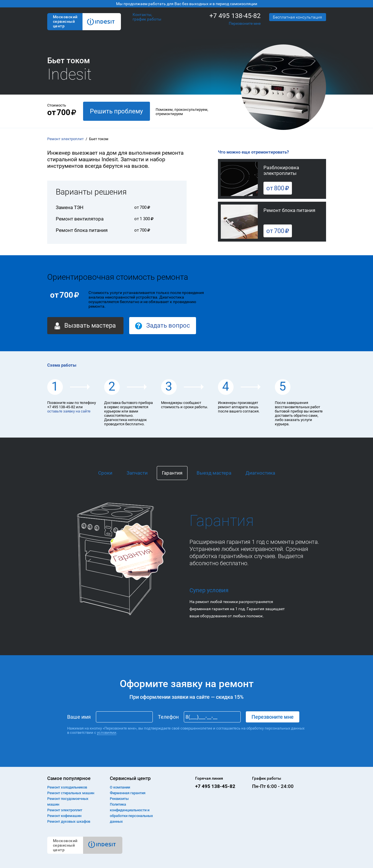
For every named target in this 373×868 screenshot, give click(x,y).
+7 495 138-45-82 (235, 16)
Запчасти (137, 473)
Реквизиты (119, 799)
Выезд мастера (214, 473)
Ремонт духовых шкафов (69, 821)
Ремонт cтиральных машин (71, 793)
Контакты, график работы (147, 17)
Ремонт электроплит (65, 139)
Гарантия (172, 473)
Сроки (105, 473)
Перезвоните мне (245, 23)
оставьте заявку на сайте (69, 411)
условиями (107, 733)
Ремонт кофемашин (64, 816)
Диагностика (260, 473)
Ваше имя (79, 717)
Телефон (168, 717)
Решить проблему (116, 111)
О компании (120, 787)
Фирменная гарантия (128, 793)
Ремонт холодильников (67, 787)
